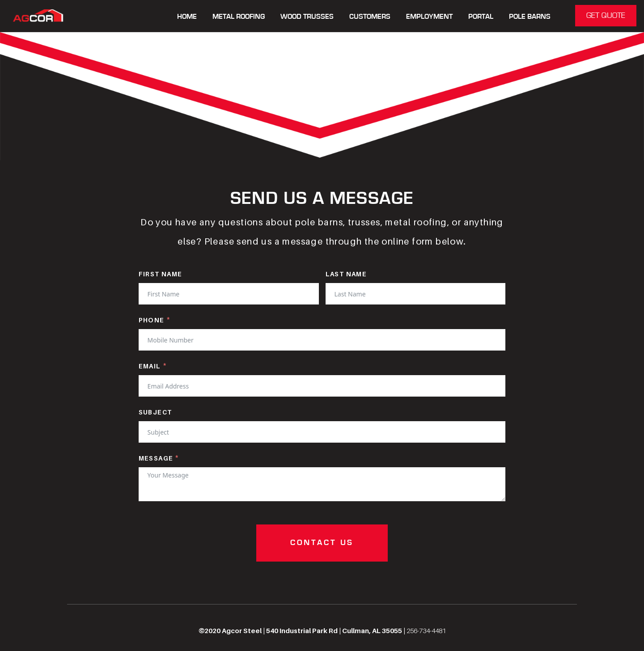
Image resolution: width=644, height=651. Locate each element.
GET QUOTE (606, 16)
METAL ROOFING (239, 17)
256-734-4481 (426, 630)
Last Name (346, 274)
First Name (161, 274)
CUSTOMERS (370, 17)
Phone (152, 320)
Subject (155, 412)
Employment (429, 17)
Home (187, 17)
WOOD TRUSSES (307, 17)
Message (156, 458)
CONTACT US (322, 543)
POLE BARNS (530, 17)
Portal (481, 17)
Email (150, 366)
